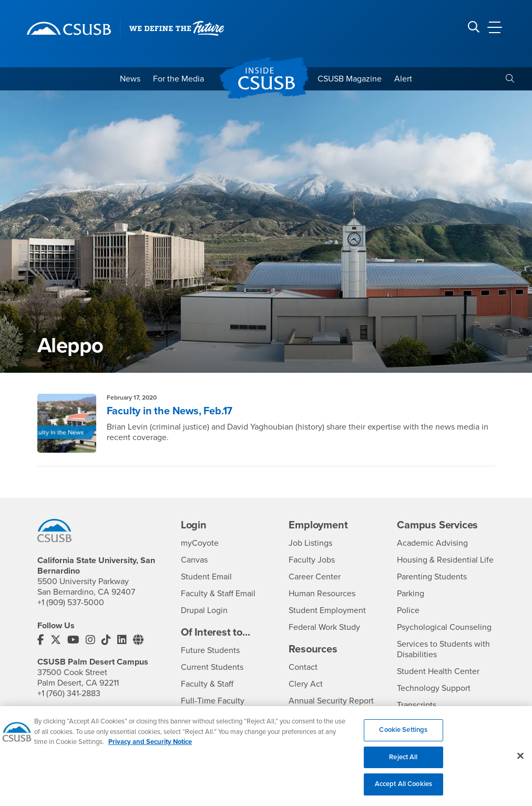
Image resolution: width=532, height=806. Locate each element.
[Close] (520, 762)
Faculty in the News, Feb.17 (170, 411)
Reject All (403, 764)
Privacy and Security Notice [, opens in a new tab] (150, 749)
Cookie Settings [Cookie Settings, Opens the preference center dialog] (403, 737)
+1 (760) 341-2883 (69, 693)
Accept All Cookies (403, 791)
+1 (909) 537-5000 (71, 603)
